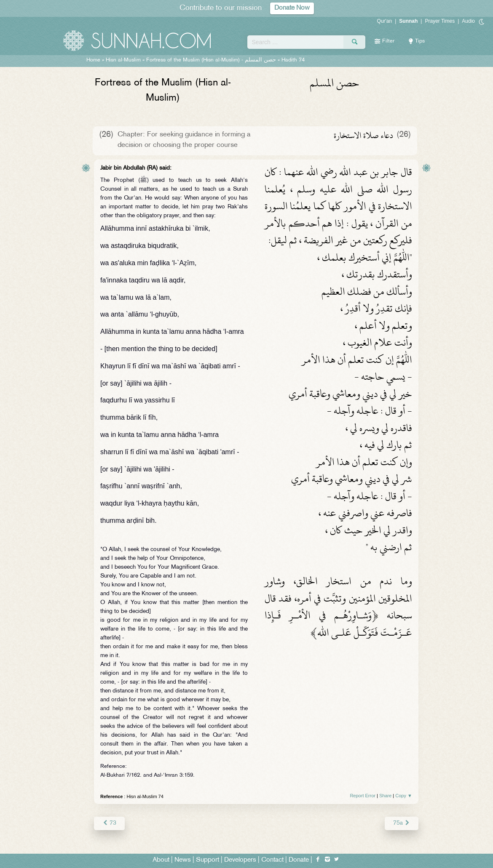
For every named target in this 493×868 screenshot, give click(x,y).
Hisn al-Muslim (123, 60)
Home (93, 60)
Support (208, 860)
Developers (240, 860)
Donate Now (292, 8)
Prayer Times (440, 21)
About (161, 860)
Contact (272, 860)
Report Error (363, 796)
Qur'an (385, 21)
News (183, 860)
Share (385, 796)
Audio (468, 21)
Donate (299, 860)
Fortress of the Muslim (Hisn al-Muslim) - (211, 60)
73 (109, 823)
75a (402, 823)
